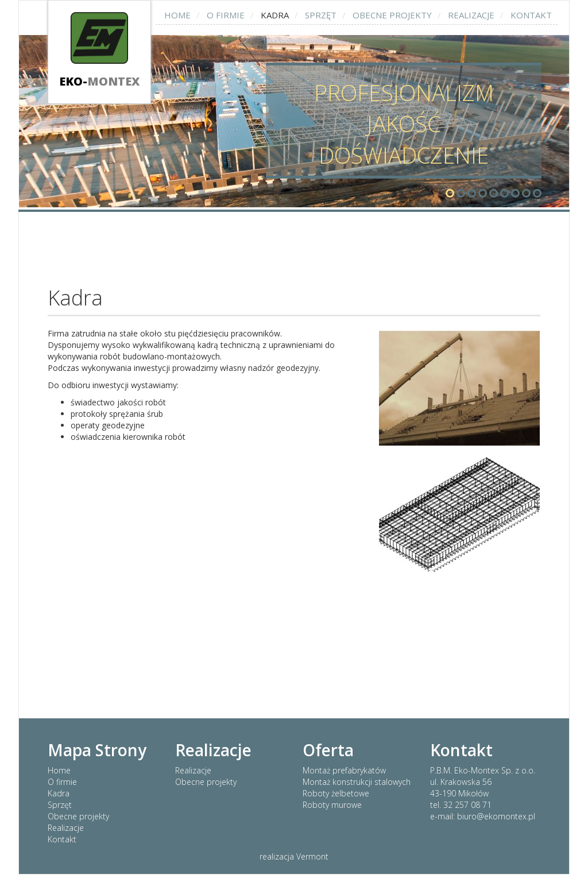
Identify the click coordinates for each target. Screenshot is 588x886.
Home (177, 15)
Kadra (275, 15)
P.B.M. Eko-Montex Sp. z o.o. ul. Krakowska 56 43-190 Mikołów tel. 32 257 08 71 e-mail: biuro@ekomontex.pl (483, 793)
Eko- (99, 81)
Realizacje (471, 15)
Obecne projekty (392, 15)
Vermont (312, 856)
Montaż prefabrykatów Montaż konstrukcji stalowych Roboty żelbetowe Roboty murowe (357, 788)
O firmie (226, 15)
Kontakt (531, 15)
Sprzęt (321, 15)
